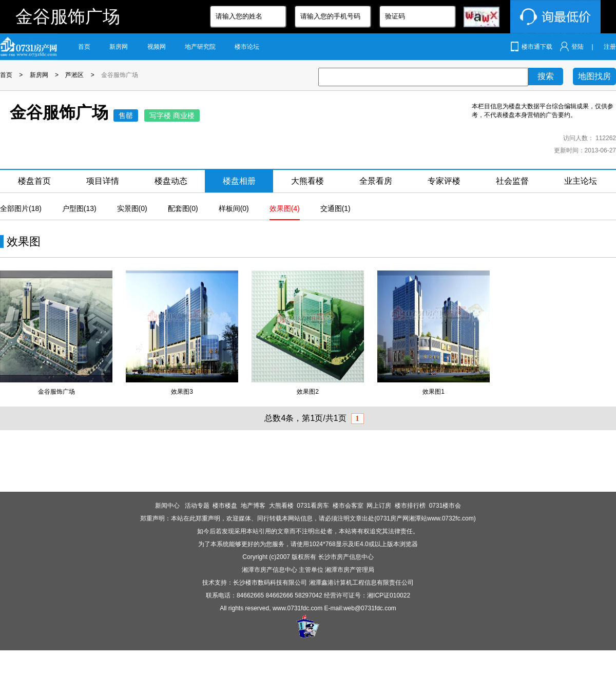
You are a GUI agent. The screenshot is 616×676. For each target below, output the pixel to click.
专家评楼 (444, 181)
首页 (84, 47)
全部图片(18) (21, 208)
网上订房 (379, 506)
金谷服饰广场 (120, 75)
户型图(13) (79, 208)
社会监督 (512, 181)
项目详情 (103, 181)
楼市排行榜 (410, 506)
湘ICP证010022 (389, 595)
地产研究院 (200, 47)
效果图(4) (285, 208)
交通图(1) (335, 208)
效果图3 (182, 392)
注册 (610, 47)
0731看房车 (313, 506)
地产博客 (253, 506)
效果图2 (308, 392)
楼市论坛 (247, 47)
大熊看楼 (307, 181)
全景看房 (376, 181)
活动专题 (197, 506)
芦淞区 (74, 75)
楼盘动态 (171, 181)
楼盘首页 (34, 181)
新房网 (119, 47)
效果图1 (434, 392)
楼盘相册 (239, 181)
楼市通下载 (537, 47)
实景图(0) (132, 208)
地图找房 (594, 76)
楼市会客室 (348, 506)
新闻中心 (168, 506)
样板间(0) (234, 208)
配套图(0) (183, 208)
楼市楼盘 (225, 506)
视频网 (157, 47)
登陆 (577, 47)
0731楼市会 (445, 506)
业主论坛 (581, 181)
